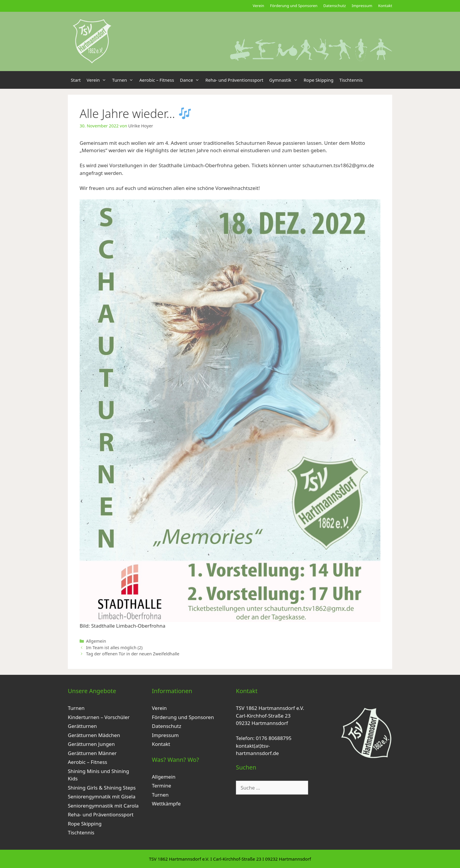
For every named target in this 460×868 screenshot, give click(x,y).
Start (76, 80)
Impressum (362, 6)
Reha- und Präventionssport (234, 80)
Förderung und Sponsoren (294, 6)
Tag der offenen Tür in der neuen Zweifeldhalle (133, 654)
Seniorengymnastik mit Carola (103, 806)
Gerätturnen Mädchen (94, 735)
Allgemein (96, 641)
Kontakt (385, 6)
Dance (191, 80)
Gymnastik (285, 80)
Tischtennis (351, 80)
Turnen (124, 80)
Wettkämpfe (166, 804)
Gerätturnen (82, 726)
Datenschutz (335, 6)
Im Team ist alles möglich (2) (114, 648)
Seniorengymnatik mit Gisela (102, 796)
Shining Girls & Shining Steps (102, 788)
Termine (161, 786)
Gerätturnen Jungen (91, 744)
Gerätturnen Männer (92, 753)
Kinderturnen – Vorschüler (99, 717)
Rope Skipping (319, 80)
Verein (258, 6)
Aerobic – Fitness (157, 80)
